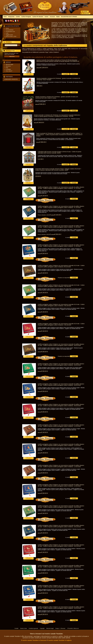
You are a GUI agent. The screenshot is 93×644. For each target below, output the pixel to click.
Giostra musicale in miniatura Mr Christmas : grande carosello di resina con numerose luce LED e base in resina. (57, 97)
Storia (7, 28)
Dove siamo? (9, 71)
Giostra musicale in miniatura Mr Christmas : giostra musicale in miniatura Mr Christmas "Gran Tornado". (58, 79)
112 (41, 159)
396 (39, 86)
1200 (45, 68)
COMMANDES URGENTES (11, 79)
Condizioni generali (33, 628)
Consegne (8, 69)
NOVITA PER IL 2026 (11, 36)
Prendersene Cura (10, 32)
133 (38, 176)
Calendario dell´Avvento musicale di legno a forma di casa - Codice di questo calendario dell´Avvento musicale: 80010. (60, 152)
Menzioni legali (9, 64)
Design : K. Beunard (60, 628)
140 (45, 196)
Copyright (42, 628)
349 (41, 123)
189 (40, 196)
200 (58, 234)
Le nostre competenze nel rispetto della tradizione (45, 45)
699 (37, 104)
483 (38, 142)
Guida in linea (23, 628)
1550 (39, 68)
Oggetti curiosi (9, 35)
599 (43, 104)
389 (36, 123)
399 (43, 142)
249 (53, 235)
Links (7, 33)
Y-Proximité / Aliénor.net (73, 628)
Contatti (16, 628)
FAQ (7, 68)
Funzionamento (10, 30)
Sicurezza (8, 66)
